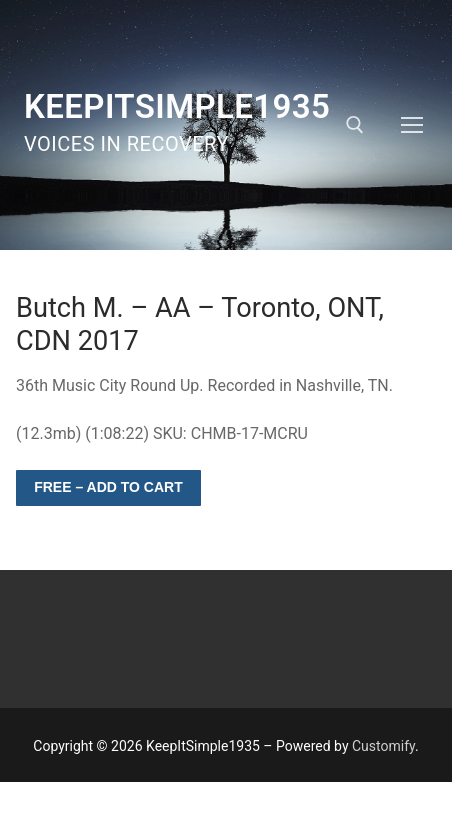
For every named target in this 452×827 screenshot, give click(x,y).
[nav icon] (412, 125)
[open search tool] (355, 125)
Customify (383, 746)
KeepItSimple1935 (177, 106)
